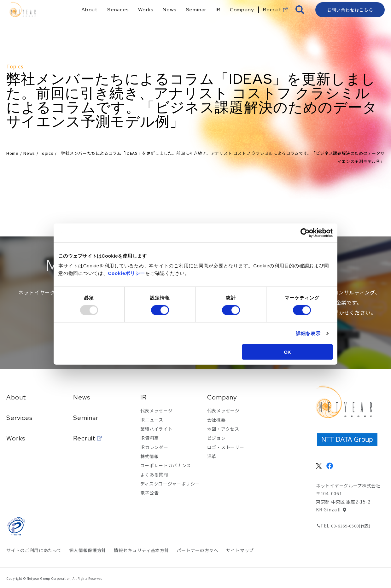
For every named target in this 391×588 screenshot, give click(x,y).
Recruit (84, 438)
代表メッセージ (157, 410)
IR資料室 (150, 438)
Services (20, 418)
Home (12, 153)
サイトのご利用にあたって (34, 550)
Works (16, 438)
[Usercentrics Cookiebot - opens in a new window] (305, 233)
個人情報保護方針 (88, 550)
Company (222, 397)
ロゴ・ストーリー (226, 447)
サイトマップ (240, 550)
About (16, 397)
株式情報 (150, 456)
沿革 (212, 456)
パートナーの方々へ (197, 550)
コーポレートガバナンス (166, 465)
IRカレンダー (154, 447)
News (29, 153)
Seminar (86, 418)
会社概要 (216, 420)
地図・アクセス (223, 429)
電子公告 (150, 493)
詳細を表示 (308, 333)
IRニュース (152, 420)
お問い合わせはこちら (350, 20)
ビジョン (216, 438)
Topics (47, 153)
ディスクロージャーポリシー (170, 484)
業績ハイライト (157, 429)
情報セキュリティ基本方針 (141, 550)
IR (143, 397)
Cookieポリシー (127, 273)
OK (287, 352)
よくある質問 (154, 474)
